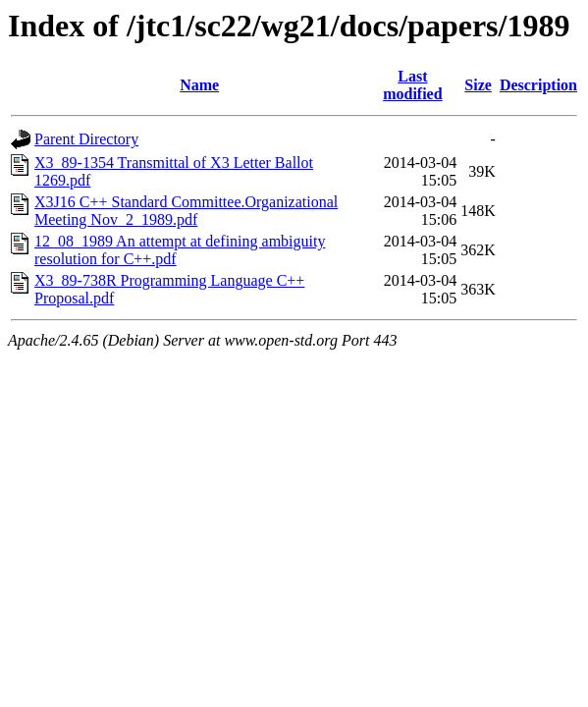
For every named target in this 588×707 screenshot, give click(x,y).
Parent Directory (86, 139)
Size (478, 85)
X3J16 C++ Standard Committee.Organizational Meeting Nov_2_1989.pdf (186, 211)
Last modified (412, 85)
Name (199, 85)
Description (538, 85)
